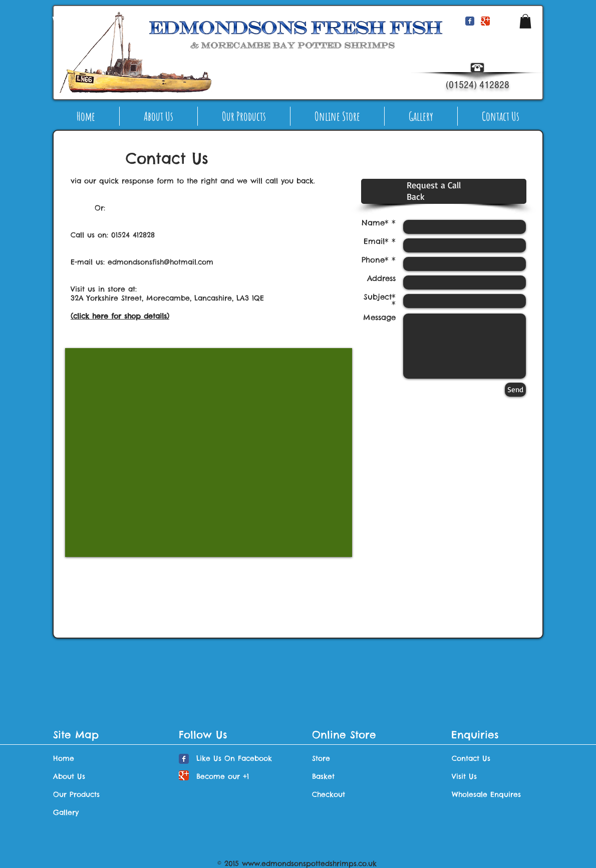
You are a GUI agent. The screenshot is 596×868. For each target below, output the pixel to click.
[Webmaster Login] (84, 20)
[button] (525, 21)
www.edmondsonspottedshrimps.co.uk (309, 863)
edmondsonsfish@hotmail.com (161, 262)
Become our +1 (223, 776)
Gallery (66, 812)
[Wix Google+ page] (485, 21)
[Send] (515, 390)
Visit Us (463, 776)
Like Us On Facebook (234, 758)
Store (321, 758)
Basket (323, 776)
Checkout (329, 794)
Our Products (76, 794)
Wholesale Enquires (485, 794)
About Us (69, 776)
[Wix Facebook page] (470, 21)
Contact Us (470, 758)
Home (64, 758)
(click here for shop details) (120, 316)
